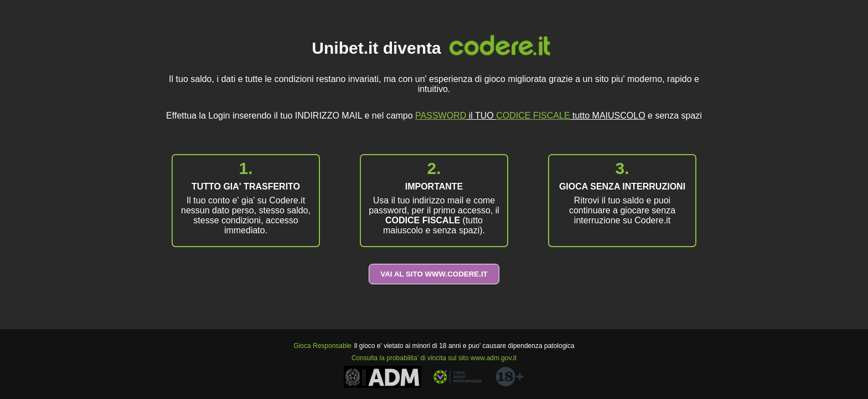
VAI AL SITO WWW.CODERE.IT (434, 274)
